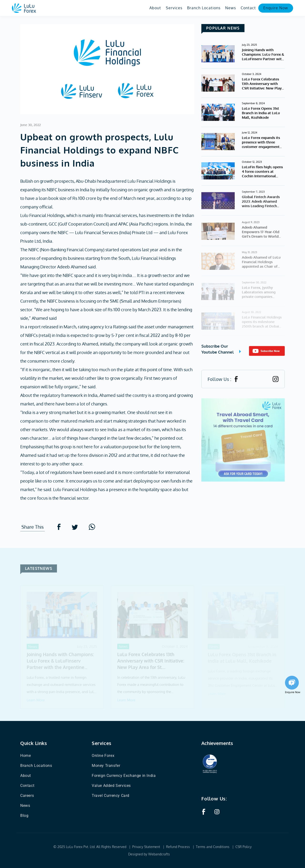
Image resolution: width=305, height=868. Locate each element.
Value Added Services (111, 786)
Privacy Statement (146, 847)
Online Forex (103, 756)
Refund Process (178, 847)
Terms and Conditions (213, 847)
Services (174, 8)
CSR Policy (244, 847)
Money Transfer (106, 766)
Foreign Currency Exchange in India (124, 776)
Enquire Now (276, 8)
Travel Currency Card (111, 796)
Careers (27, 796)
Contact (248, 8)
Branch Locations (204, 8)
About (155, 8)
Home (25, 756)
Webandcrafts (159, 854)
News (231, 8)
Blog (24, 816)
